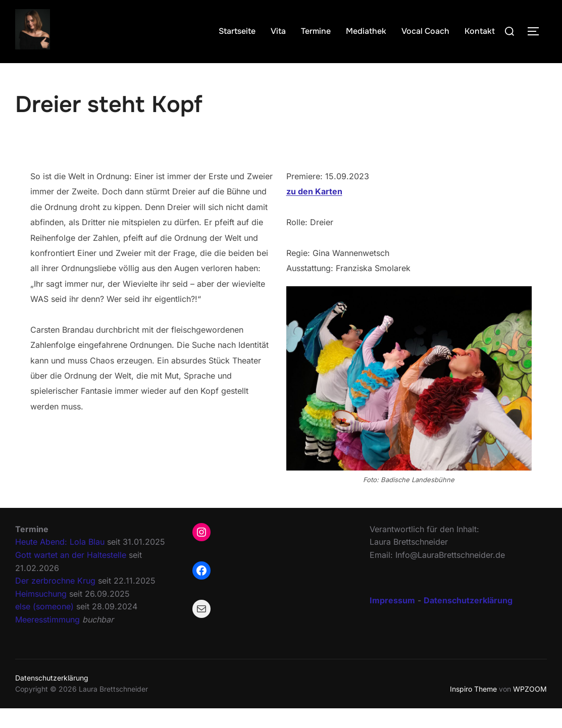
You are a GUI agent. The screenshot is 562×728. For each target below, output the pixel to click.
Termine (316, 31)
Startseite (237, 31)
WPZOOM (530, 709)
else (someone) (44, 626)
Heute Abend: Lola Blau (60, 561)
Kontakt (480, 31)
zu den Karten (314, 211)
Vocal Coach (425, 31)
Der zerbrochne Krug (55, 600)
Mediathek (366, 31)
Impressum (392, 619)
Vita (278, 31)
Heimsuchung (41, 613)
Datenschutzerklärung (52, 697)
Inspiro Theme (473, 709)
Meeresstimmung (47, 639)
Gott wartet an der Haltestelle (71, 575)
